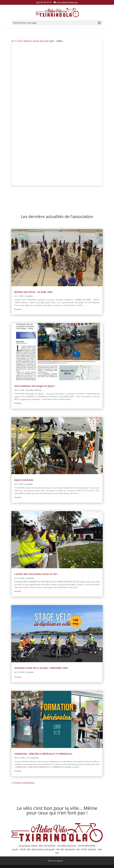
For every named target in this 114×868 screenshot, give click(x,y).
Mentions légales (55, 861)
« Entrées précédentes (23, 783)
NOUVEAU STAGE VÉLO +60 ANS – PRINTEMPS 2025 (41, 668)
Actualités (29, 296)
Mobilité (38, 390)
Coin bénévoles (33, 758)
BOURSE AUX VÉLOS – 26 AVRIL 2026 (33, 292)
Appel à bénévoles (24, 480)
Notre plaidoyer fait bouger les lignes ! (35, 386)
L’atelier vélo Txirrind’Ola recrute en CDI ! (36, 574)
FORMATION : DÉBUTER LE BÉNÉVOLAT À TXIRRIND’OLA (43, 754)
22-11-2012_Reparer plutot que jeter (30, 41)
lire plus (18, 309)
